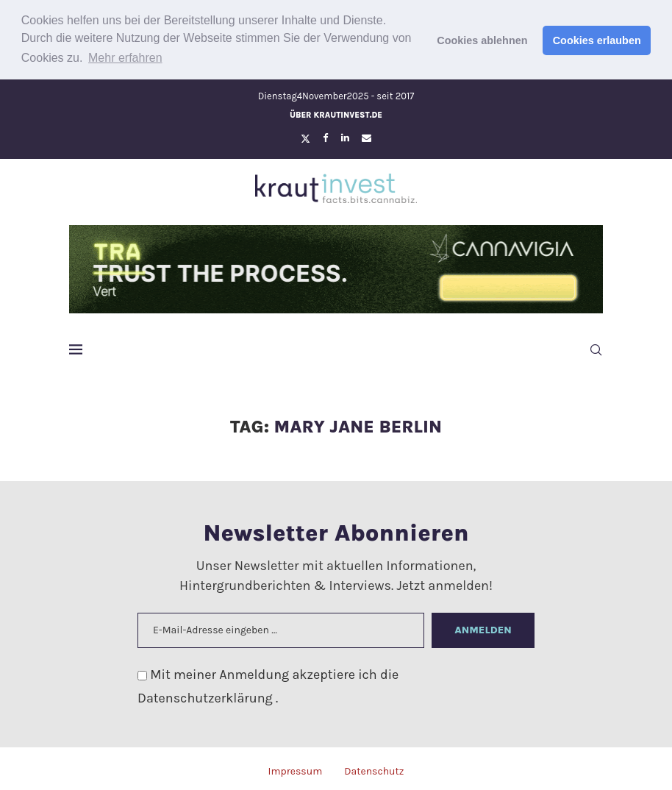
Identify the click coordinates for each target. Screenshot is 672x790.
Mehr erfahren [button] (125, 58)
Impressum (295, 769)
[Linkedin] (345, 136)
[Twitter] (305, 136)
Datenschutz (374, 769)
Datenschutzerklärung (207, 697)
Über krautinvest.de (336, 113)
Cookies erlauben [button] (597, 40)
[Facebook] (325, 136)
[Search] (596, 348)
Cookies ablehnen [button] (482, 40)
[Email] (367, 136)
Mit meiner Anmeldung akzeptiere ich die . (268, 684)
